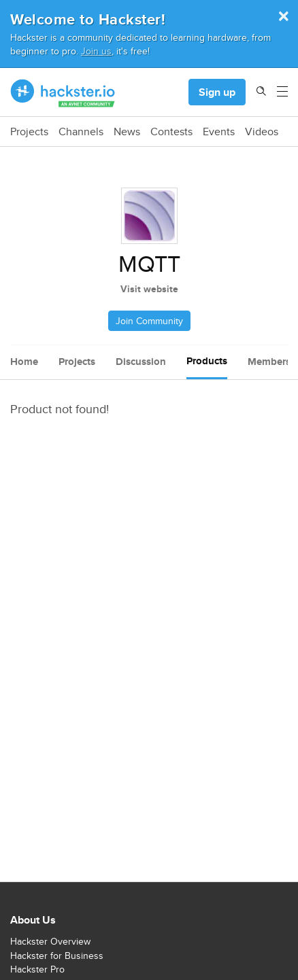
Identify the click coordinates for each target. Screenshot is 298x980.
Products (207, 361)
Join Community (149, 321)
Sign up (217, 92)
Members (269, 362)
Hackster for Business (57, 956)
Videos (262, 132)
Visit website (149, 289)
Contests (171, 132)
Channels (81, 132)
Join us (96, 51)
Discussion (141, 362)
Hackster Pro (37, 969)
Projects (29, 132)
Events (219, 132)
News (127, 132)
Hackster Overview (50, 941)
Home (24, 362)
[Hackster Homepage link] (63, 92)
